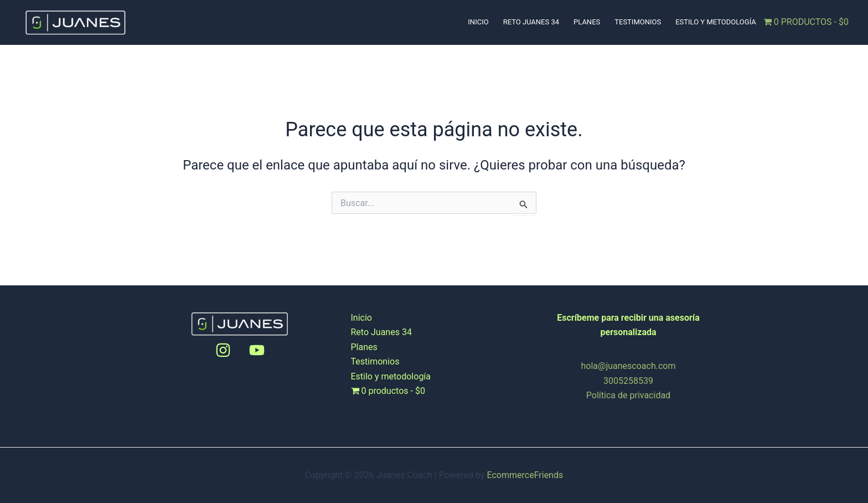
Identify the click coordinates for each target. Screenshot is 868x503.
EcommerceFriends (525, 475)
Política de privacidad (628, 395)
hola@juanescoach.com (629, 366)
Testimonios (638, 22)
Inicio (478, 22)
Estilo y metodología (716, 22)
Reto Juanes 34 (531, 22)
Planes (587, 22)
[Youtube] (257, 350)
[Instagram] (223, 350)
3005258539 (628, 381)
